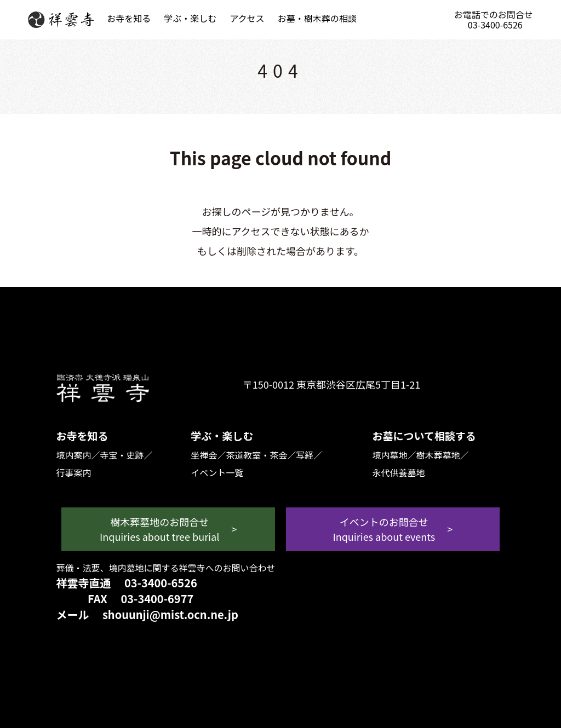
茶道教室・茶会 (256, 455)
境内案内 (73, 455)
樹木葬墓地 (438, 455)
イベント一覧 (217, 472)
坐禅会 (204, 455)
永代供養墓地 (398, 472)
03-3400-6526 (161, 583)
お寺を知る (129, 18)
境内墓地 (390, 455)
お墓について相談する (424, 435)
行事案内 (73, 472)
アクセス (247, 18)
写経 (305, 455)
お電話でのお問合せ (494, 19)
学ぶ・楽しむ (190, 18)
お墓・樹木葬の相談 (317, 18)
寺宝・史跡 (122, 455)
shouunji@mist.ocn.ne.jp (170, 614)
